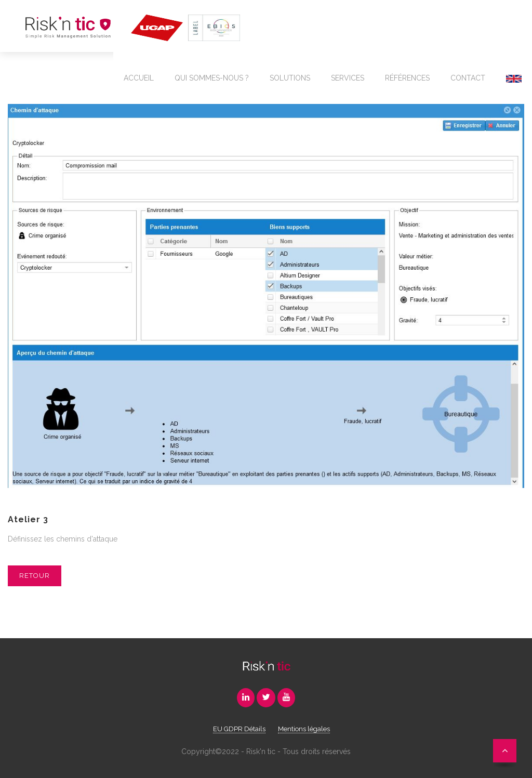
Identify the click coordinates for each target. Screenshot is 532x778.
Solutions (290, 78)
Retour (35, 576)
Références (407, 78)
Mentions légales (304, 729)
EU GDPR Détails (239, 729)
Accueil (139, 78)
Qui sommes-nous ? (212, 78)
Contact (468, 78)
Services (348, 78)
